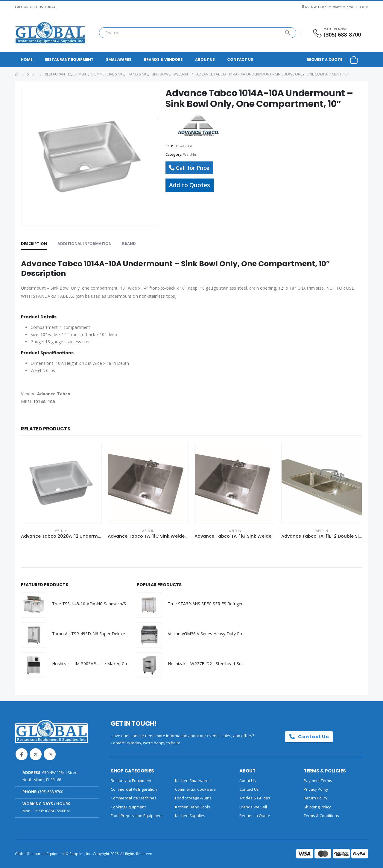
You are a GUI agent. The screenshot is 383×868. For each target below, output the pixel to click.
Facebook (22, 754)
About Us (205, 59)
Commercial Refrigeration (134, 789)
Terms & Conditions (321, 816)
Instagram (50, 754)
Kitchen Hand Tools (193, 807)
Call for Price (189, 168)
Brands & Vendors (163, 59)
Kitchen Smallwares (193, 781)
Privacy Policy (316, 789)
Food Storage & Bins (193, 798)
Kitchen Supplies (190, 816)
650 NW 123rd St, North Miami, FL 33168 (336, 7)
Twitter (36, 754)
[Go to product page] (61, 483)
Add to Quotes (190, 185)
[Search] (288, 33)
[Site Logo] (50, 33)
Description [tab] (34, 244)
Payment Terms (318, 781)
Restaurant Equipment (69, 59)
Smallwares (119, 59)
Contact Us (240, 59)
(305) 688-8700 (51, 792)
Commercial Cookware (195, 789)
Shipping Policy (317, 807)
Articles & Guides (255, 798)
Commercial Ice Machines (134, 798)
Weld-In (190, 154)
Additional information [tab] (85, 244)
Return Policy (316, 798)
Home (27, 59)
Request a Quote (325, 59)
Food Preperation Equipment (137, 816)
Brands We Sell (253, 807)
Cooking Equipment (128, 807)
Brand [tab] (129, 244)
